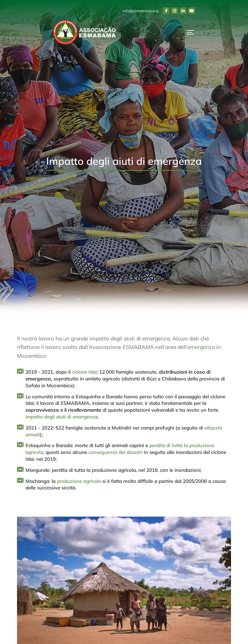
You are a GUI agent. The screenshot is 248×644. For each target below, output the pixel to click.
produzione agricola (79, 481)
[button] (190, 32)
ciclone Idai (84, 372)
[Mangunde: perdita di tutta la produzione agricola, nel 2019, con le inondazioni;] (20, 470)
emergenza (201, 347)
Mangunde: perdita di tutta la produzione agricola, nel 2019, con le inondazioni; (114, 470)
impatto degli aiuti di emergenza (61, 417)
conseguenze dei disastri (115, 452)
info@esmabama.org (140, 11)
